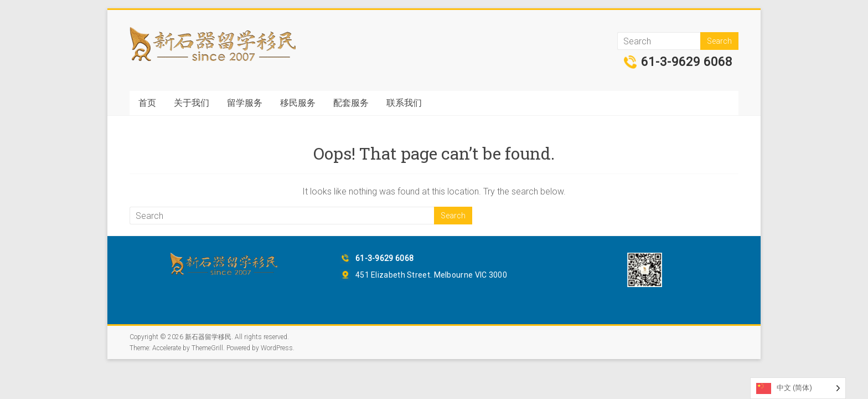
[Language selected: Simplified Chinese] (798, 388)
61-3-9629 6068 (687, 62)
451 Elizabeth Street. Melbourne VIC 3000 (431, 275)
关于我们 (192, 103)
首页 (147, 103)
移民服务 (298, 103)
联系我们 (404, 103)
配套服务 (351, 103)
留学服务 (245, 103)
